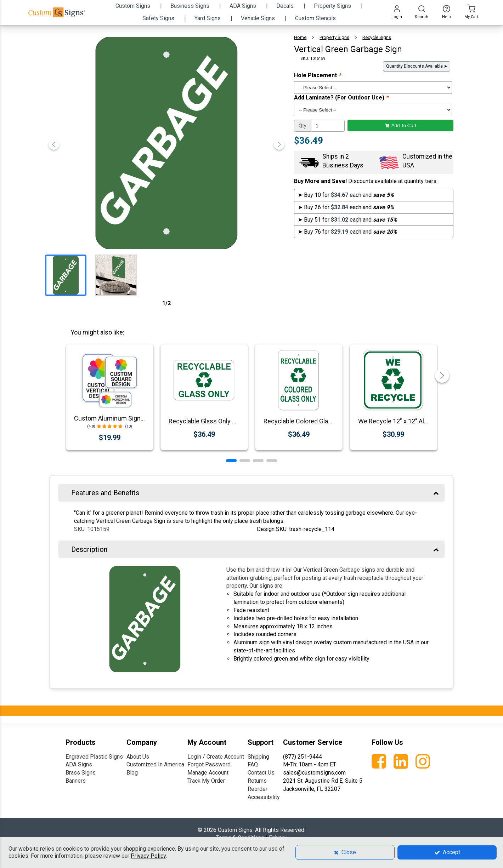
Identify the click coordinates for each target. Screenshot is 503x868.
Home (300, 37)
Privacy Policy (148, 856)
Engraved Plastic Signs (94, 757)
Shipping (258, 757)
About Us (138, 757)
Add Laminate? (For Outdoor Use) (341, 98)
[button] (231, 461)
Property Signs (334, 37)
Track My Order (206, 781)
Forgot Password (209, 764)
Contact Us (261, 773)
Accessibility (264, 797)
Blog (132, 773)
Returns (257, 781)
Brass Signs (81, 773)
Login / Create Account (216, 757)
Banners (76, 781)
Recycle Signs (377, 37)
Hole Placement (317, 75)
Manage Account (208, 773)
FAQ (253, 764)
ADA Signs (79, 764)
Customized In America (155, 764)
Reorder (258, 789)
